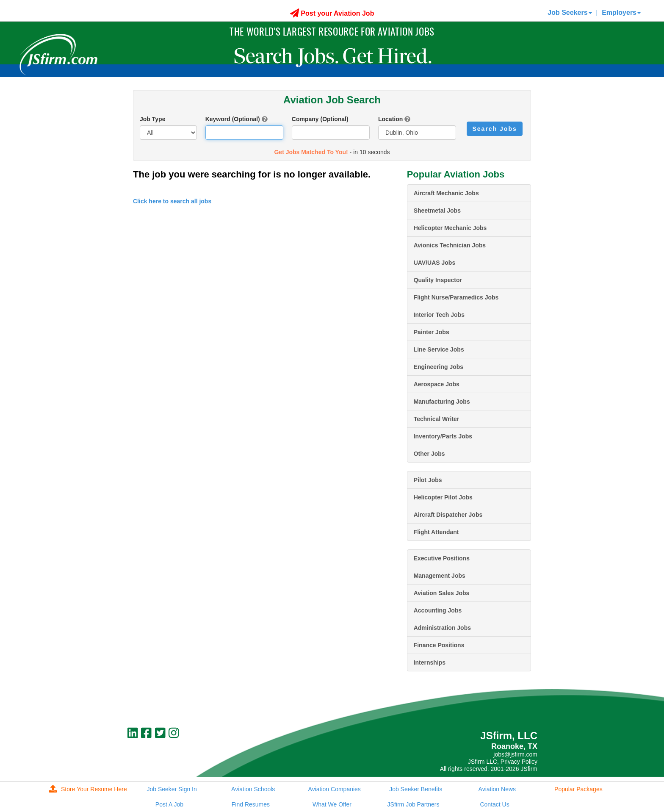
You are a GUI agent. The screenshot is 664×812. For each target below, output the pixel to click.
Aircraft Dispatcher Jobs (448, 515)
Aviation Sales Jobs (442, 593)
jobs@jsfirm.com (515, 754)
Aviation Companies (335, 789)
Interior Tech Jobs (439, 315)
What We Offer (332, 804)
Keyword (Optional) (233, 119)
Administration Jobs (442, 628)
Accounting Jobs (438, 610)
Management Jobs (440, 576)
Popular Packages (578, 789)
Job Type (152, 119)
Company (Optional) (320, 119)
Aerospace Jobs (437, 384)
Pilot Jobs (428, 480)
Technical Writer (437, 419)
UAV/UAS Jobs (435, 263)
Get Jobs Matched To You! (311, 152)
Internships (430, 662)
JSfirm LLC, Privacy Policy (503, 762)
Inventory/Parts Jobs (443, 436)
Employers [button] (621, 12)
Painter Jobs (432, 332)
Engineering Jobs (439, 367)
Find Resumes (251, 804)
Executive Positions (442, 558)
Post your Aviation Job (332, 13)
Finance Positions (439, 645)
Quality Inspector (438, 280)
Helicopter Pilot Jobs (443, 497)
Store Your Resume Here (88, 789)
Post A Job (169, 804)
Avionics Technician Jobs (450, 245)
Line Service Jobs (439, 349)
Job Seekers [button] (570, 12)
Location (390, 119)
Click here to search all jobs (172, 201)
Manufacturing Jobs (442, 402)
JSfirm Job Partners (414, 804)
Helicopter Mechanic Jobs (450, 228)
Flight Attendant (436, 532)
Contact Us (494, 804)
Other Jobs (429, 454)
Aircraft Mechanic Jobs (446, 193)
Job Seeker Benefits (416, 789)
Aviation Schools (253, 789)
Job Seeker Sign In (172, 789)
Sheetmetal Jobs (437, 211)
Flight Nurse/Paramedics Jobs (456, 297)
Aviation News (497, 789)
